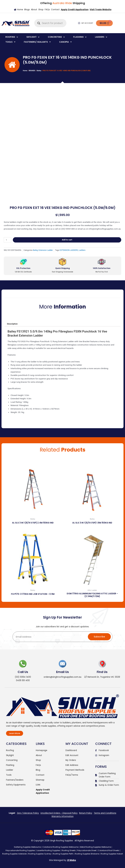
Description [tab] (12, 324)
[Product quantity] (8, 240)
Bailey (39, 71)
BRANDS (32, 71)
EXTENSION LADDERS (69, 250)
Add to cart (67, 240)
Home (25, 71)
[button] (12, 37)
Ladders (82, 250)
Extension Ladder (46, 250)
